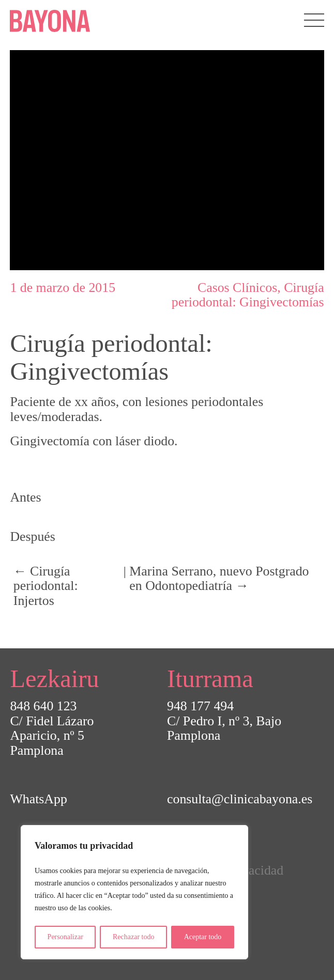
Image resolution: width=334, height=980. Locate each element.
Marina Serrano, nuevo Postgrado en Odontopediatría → (219, 578)
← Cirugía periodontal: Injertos (46, 586)
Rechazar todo (133, 937)
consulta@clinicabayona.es (240, 799)
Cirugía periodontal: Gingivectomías (248, 295)
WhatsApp (38, 799)
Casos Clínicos (237, 287)
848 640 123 (43, 706)
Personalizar (65, 937)
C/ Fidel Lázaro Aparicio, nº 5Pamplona (52, 736)
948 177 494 (200, 706)
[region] (134, 892)
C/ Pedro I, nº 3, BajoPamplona (224, 728)
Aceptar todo (203, 937)
